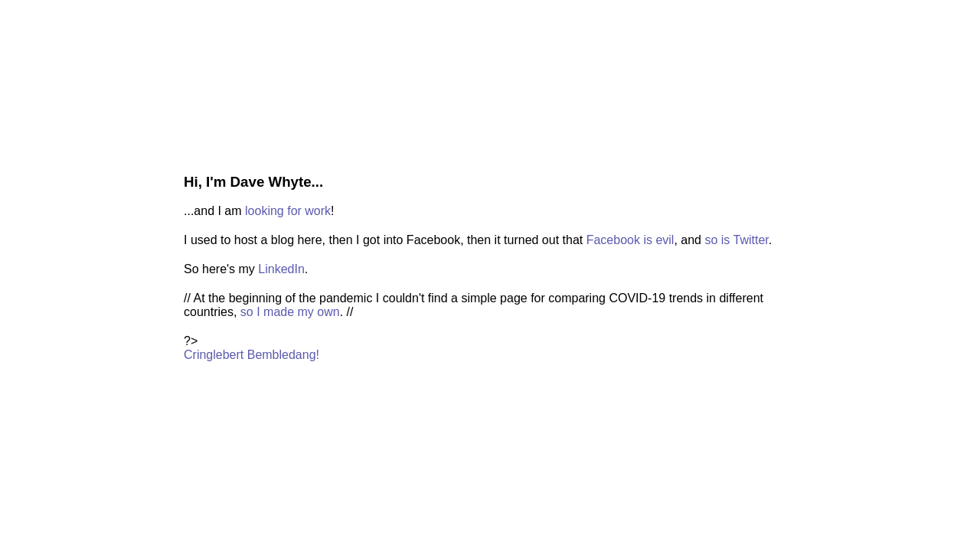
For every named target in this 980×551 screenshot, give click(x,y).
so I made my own (290, 312)
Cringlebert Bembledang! (252, 355)
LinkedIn (281, 269)
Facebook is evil (630, 240)
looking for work (288, 211)
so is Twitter (736, 240)
